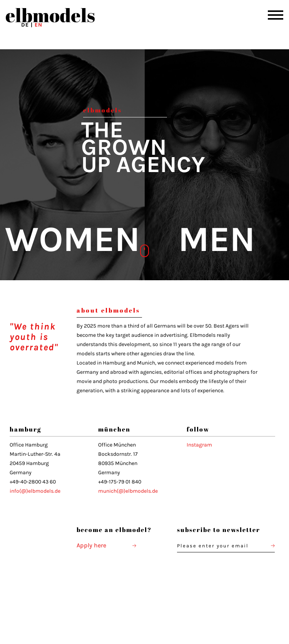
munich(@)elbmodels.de (128, 491)
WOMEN (72, 239)
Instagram (199, 445)
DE (25, 25)
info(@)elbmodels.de (35, 491)
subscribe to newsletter (220, 530)
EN (38, 25)
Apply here (106, 545)
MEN (217, 239)
